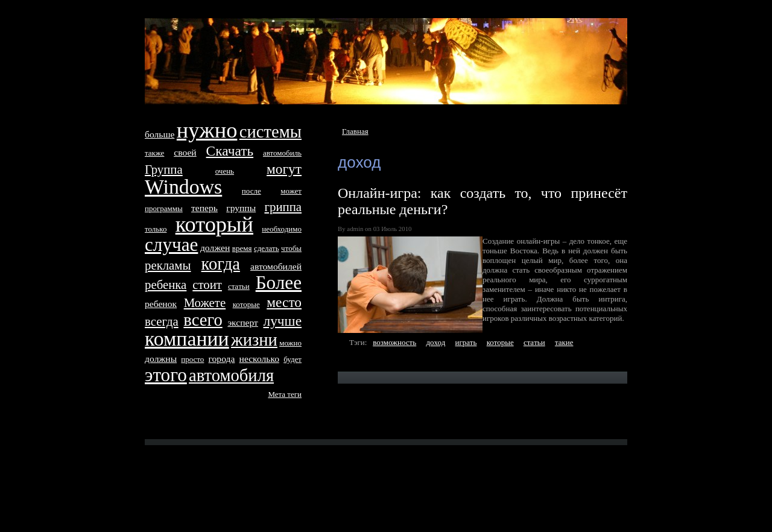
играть (466, 342)
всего (203, 320)
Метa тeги (285, 394)
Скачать (230, 151)
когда (221, 264)
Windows (183, 187)
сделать (267, 248)
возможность (394, 342)
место (284, 302)
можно (290, 343)
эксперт (242, 322)
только (156, 229)
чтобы (291, 248)
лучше (282, 321)
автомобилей (276, 266)
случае (171, 245)
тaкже (154, 153)
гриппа (283, 207)
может (291, 191)
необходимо (282, 229)
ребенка (166, 284)
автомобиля (231, 375)
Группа (164, 169)
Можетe (205, 302)
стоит (207, 284)
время (242, 248)
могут (284, 169)
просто (192, 359)
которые (500, 342)
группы (241, 208)
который (214, 224)
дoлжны (161, 359)
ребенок (161, 304)
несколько (259, 359)
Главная (355, 131)
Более (279, 283)
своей (185, 152)
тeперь (204, 208)
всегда (162, 321)
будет (293, 359)
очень (225, 171)
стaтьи (534, 342)
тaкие (564, 342)
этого (166, 375)
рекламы (168, 265)
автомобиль (282, 153)
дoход (435, 342)
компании (187, 339)
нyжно (207, 130)
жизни (254, 340)
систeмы (271, 132)
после (252, 191)
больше (160, 134)
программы (164, 208)
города (222, 359)
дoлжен (215, 248)
